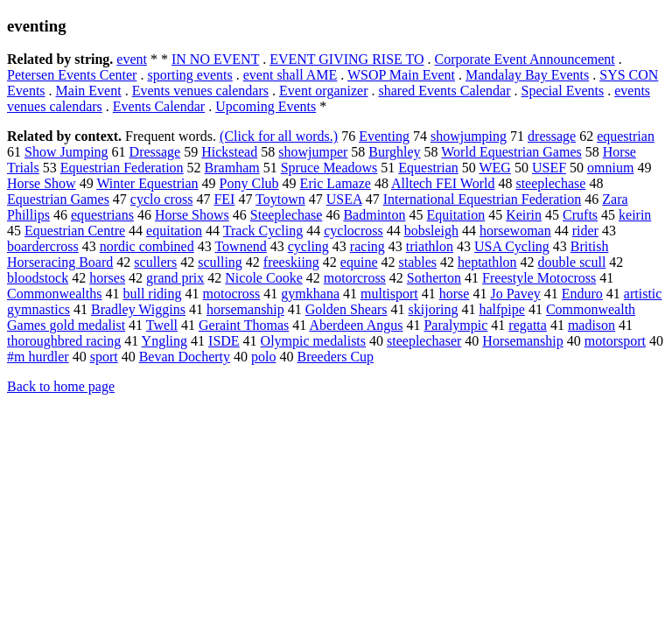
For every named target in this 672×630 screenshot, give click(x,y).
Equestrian (428, 168)
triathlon (430, 246)
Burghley (394, 152)
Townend (240, 246)
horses (107, 278)
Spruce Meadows (329, 168)
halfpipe (501, 309)
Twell (162, 325)
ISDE (224, 341)
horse (455, 294)
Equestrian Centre (75, 231)
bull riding (152, 294)
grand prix (175, 278)
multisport (389, 294)
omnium (610, 168)
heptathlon (487, 262)
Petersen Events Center (72, 75)
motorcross (355, 278)
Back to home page (61, 386)
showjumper (313, 152)
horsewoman (515, 231)
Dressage (155, 152)
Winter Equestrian (147, 183)
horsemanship (245, 309)
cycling (308, 246)
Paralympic (455, 325)
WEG (494, 168)
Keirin (524, 215)
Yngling (164, 341)
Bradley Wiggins (138, 309)
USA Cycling (512, 246)
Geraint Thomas (244, 325)
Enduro (582, 294)
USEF (549, 168)
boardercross (43, 246)
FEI (224, 199)
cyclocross (353, 231)
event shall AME (290, 75)
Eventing (384, 136)
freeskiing (291, 262)
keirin (635, 215)
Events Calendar (159, 106)
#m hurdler (38, 357)
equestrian (626, 136)
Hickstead (229, 152)
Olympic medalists (313, 341)
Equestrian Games (58, 199)
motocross (232, 294)
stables (417, 262)
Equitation (456, 215)
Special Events (563, 91)
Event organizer (323, 91)
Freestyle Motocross (539, 278)
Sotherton (434, 278)
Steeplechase (287, 215)
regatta (528, 325)
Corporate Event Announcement (525, 59)
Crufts (580, 215)
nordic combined (147, 246)
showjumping (469, 136)
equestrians (102, 215)
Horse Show (42, 183)
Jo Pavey (515, 294)
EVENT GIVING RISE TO (346, 59)
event (132, 59)
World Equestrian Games (511, 152)
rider (585, 231)
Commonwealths (54, 294)
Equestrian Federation (122, 168)
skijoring (434, 309)
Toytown (280, 199)
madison (591, 325)
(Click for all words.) (279, 136)
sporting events (189, 75)
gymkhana (310, 294)
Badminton (374, 215)
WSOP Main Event (401, 75)
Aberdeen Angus (356, 325)
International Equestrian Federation (483, 199)
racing (367, 246)
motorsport (615, 341)
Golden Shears (346, 309)
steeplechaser (424, 341)
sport (104, 357)
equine (359, 262)
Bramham (232, 168)
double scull (572, 262)
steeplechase (550, 183)
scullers (155, 262)
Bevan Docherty (185, 357)
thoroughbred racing (64, 341)
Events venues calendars (200, 91)
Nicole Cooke (263, 278)
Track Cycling (263, 231)
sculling (220, 262)
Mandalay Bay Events (527, 75)
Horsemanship (522, 341)
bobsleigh (431, 231)
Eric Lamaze (336, 183)
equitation (174, 231)
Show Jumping (66, 152)
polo (263, 357)
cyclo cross (162, 199)
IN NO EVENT (215, 59)
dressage (552, 136)
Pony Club (249, 183)
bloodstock (38, 278)
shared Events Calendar (444, 91)
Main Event (89, 91)
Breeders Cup (336, 357)
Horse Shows (192, 215)
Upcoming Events (266, 106)
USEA (344, 199)
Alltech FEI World (443, 183)
